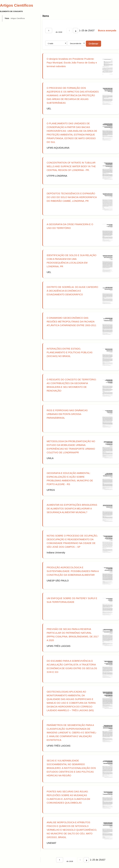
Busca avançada (107, 30)
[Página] (49, 31)
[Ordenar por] (56, 43)
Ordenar (93, 44)
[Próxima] (75, 31)
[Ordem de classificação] (76, 43)
